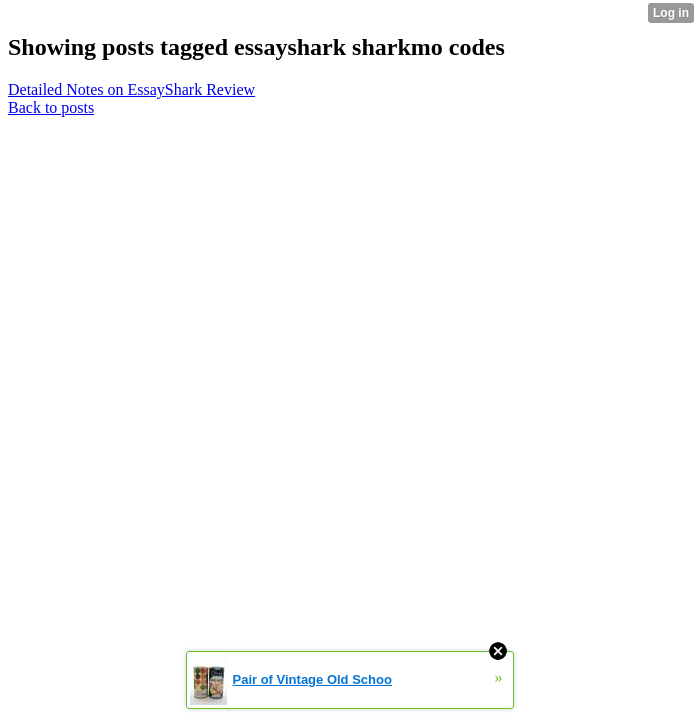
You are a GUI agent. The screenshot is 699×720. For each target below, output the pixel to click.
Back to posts (51, 107)
